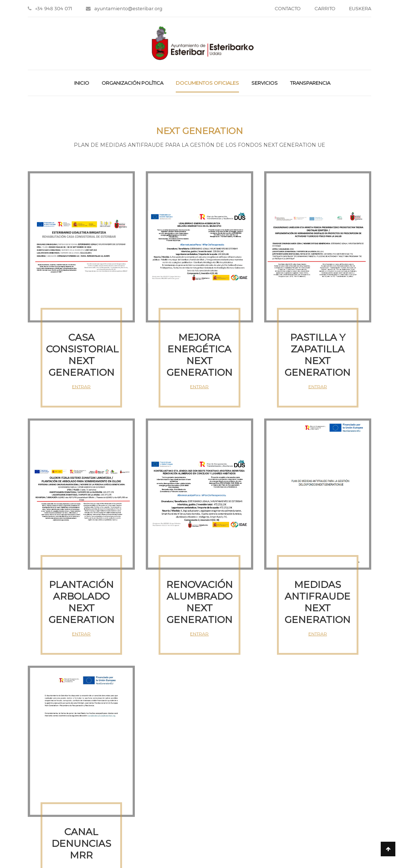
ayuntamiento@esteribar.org (127, 9)
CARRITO (322, 9)
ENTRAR (81, 388)
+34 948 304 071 (50, 9)
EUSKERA (360, 9)
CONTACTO (283, 9)
